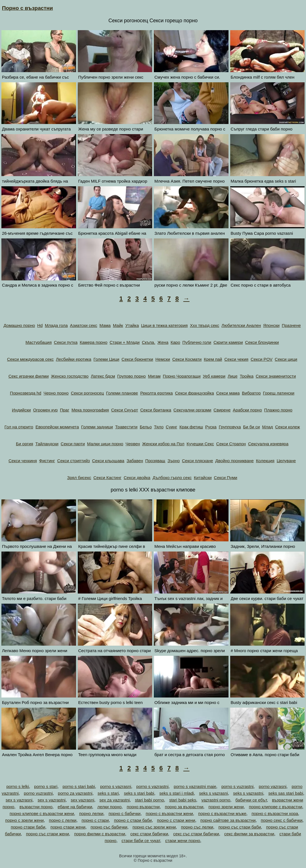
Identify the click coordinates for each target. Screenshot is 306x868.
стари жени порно (183, 841)
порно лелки (91, 813)
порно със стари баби (240, 827)
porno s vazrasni (116, 786)
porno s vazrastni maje (195, 786)
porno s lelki (18, 786)
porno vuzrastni (38, 793)
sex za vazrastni (115, 800)
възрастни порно (36, 807)
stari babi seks (183, 800)
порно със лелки (197, 827)
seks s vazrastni (248, 793)
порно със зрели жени (154, 827)
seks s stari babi (139, 793)
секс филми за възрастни (249, 834)
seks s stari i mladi (177, 793)
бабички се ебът (251, 800)
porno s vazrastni (152, 786)
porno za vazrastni (75, 793)
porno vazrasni (272, 786)
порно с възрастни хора (275, 813)
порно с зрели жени (25, 820)
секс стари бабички (149, 834)
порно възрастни (143, 807)
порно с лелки (63, 820)
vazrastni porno (216, 800)
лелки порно (109, 807)
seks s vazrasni (213, 793)
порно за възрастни (184, 807)
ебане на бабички (75, 807)
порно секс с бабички (281, 820)
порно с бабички (125, 813)
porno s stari (46, 786)
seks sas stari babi (286, 793)
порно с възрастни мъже (222, 813)
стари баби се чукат (141, 841)
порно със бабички (109, 827)
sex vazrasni (82, 800)
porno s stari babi (79, 786)
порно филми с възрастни (100, 834)
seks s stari (108, 793)
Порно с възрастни (27, 8)
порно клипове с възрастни (275, 807)
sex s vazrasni (19, 800)
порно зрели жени (226, 807)
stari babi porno (149, 800)
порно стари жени (68, 827)
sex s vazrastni (52, 800)
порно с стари (95, 820)
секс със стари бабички (196, 834)
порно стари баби (28, 827)
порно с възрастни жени (169, 813)
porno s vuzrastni (238, 786)
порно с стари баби (133, 820)
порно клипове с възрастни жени (42, 813)
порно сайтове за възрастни (228, 820)
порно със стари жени (47, 834)
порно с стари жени (176, 820)
